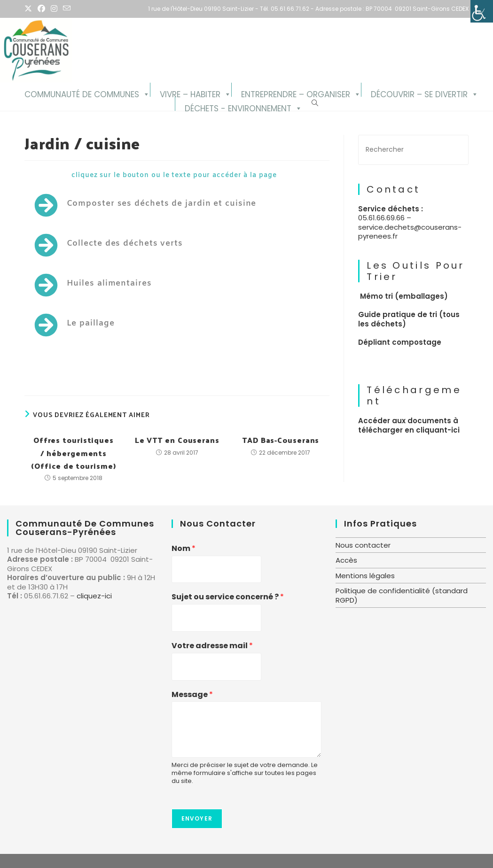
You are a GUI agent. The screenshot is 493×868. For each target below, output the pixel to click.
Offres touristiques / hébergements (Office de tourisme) (73, 453)
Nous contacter (363, 545)
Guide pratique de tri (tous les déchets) (409, 319)
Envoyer (197, 818)
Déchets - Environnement (238, 107)
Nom (184, 549)
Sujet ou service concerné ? (228, 597)
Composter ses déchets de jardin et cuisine (162, 204)
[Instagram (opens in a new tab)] (54, 9)
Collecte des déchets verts (125, 244)
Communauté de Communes (82, 93)
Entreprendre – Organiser (296, 93)
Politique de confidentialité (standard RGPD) (402, 595)
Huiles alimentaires (109, 283)
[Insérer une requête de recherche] (413, 150)
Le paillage (91, 323)
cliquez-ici (94, 596)
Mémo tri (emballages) (404, 296)
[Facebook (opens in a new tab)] (41, 9)
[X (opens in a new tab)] (30, 9)
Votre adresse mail (212, 646)
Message (192, 695)
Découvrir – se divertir (419, 93)
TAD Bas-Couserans (281, 440)
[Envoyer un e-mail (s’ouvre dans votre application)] (67, 9)
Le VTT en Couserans (177, 440)
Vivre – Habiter (190, 93)
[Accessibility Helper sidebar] (482, 11)
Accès (346, 560)
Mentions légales (365, 576)
